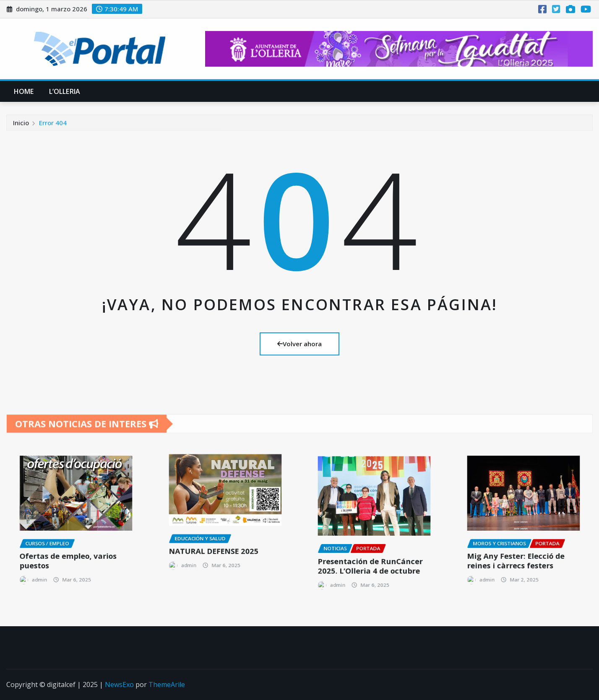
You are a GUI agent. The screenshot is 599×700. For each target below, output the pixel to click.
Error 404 (53, 128)
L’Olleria (65, 91)
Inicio (21, 128)
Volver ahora (299, 344)
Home (24, 91)
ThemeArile (167, 684)
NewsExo (119, 684)
